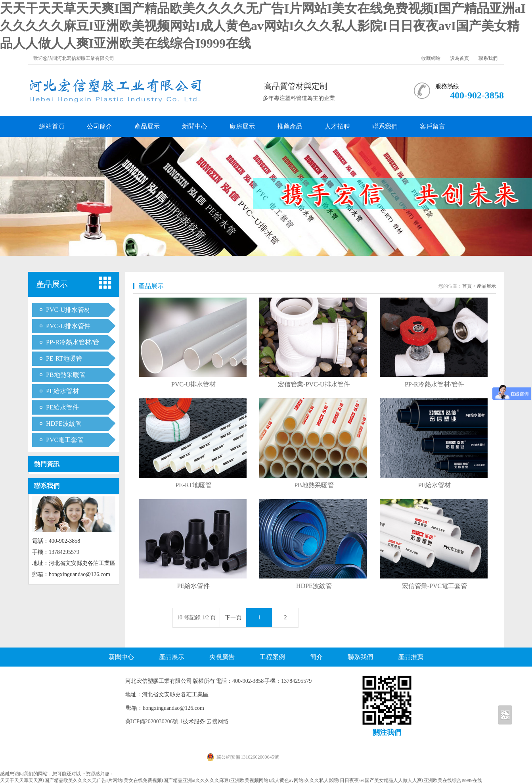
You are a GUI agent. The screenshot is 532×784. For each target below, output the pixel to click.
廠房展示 (242, 126)
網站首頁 (52, 126)
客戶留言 (432, 126)
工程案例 (272, 657)
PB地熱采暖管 (66, 375)
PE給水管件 (62, 407)
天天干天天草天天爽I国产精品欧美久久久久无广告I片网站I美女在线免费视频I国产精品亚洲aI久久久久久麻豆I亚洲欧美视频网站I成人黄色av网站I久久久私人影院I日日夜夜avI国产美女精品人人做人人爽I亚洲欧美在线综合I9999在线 (263, 26)
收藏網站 (431, 58)
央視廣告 (222, 657)
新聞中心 (195, 126)
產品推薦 (411, 657)
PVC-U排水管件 (68, 326)
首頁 (467, 286)
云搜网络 (218, 722)
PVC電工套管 (65, 440)
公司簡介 (100, 126)
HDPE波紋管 (64, 424)
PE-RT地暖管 (64, 358)
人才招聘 (337, 126)
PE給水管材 (62, 391)
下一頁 (233, 618)
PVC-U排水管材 (68, 310)
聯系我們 (488, 58)
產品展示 (147, 126)
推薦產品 (290, 126)
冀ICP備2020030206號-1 (154, 722)
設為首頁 (459, 58)
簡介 (316, 657)
